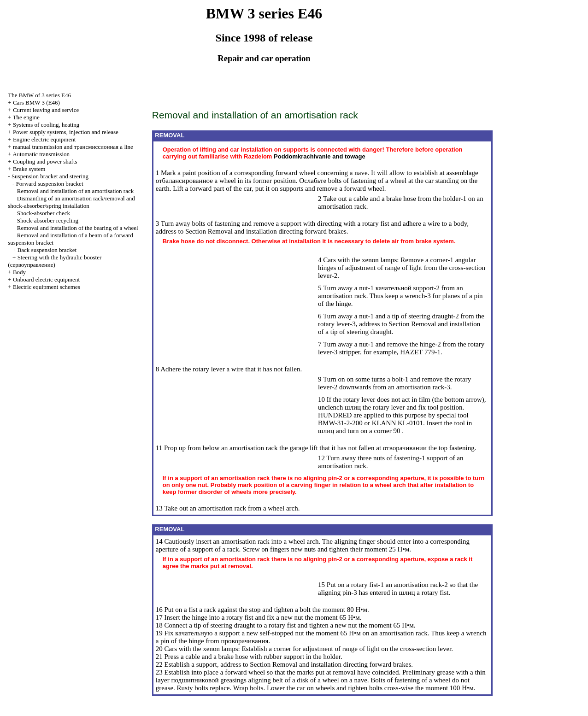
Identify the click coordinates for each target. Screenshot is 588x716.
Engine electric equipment (44, 139)
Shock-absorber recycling (48, 220)
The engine (26, 117)
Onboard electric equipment (46, 279)
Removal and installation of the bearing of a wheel (78, 228)
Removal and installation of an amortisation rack (75, 191)
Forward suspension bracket (50, 184)
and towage (320, 156)
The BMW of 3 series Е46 (39, 95)
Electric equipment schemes (47, 287)
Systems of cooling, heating (46, 125)
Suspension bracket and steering (50, 176)
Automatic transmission (41, 154)
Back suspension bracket (47, 250)
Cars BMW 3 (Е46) (36, 103)
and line (73, 147)
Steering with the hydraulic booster (55, 261)
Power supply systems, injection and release (66, 132)
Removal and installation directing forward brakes (277, 231)
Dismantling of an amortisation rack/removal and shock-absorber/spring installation (71, 202)
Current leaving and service (46, 110)
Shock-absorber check (44, 213)
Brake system (29, 169)
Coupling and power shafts (45, 161)
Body (19, 272)
